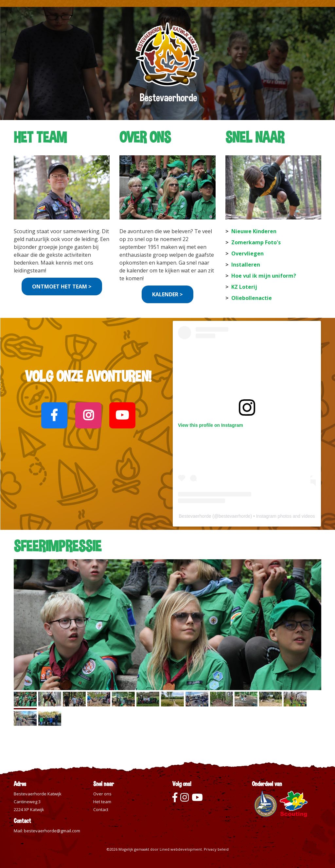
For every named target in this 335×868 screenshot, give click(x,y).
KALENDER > (167, 294)
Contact (101, 809)
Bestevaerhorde (195, 516)
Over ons (102, 794)
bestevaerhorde (234, 516)
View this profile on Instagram (211, 425)
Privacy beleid (216, 849)
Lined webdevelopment (181, 849)
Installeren (246, 265)
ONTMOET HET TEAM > (62, 286)
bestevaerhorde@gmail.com (52, 831)
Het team (102, 802)
